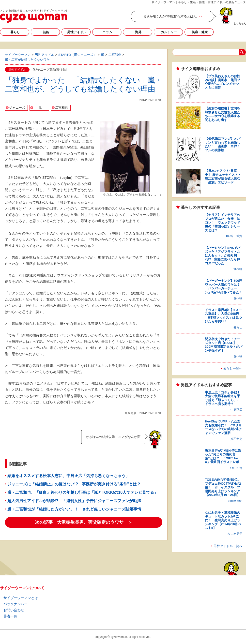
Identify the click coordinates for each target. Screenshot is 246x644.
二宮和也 (61, 108)
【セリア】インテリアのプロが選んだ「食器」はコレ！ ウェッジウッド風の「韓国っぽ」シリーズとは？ (223, 222)
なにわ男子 (235, 534)
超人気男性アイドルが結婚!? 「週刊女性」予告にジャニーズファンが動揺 (74, 501)
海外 (138, 32)
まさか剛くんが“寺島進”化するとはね (170, 16)
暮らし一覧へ (233, 368)
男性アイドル (77, 32)
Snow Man (235, 501)
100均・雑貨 (234, 236)
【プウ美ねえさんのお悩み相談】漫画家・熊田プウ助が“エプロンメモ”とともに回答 (223, 82)
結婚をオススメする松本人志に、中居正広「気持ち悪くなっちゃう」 (68, 476)
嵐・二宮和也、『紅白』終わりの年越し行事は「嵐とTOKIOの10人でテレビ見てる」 (83, 492)
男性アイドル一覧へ (228, 546)
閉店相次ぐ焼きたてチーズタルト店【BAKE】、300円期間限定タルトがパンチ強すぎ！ (224, 345)
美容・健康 (200, 32)
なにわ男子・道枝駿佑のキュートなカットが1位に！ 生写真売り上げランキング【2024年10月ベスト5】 (223, 520)
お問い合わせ (14, 610)
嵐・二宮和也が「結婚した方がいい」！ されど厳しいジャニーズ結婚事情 (74, 509)
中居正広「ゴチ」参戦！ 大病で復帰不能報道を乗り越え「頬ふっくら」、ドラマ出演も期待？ (224, 398)
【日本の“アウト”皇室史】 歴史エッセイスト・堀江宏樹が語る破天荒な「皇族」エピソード (223, 177)
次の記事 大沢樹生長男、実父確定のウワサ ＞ (84, 522)
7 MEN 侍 (236, 468)
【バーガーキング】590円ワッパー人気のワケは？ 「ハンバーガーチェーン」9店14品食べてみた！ (224, 286)
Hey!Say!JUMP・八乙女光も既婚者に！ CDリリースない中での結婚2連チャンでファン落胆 (223, 427)
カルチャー (169, 32)
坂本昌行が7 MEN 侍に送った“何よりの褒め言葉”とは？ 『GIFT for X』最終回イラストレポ (223, 456)
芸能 (46, 32)
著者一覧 (10, 616)
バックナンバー (15, 604)
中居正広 (236, 410)
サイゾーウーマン (34, 16)
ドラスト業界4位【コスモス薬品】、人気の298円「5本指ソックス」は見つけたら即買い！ (223, 316)
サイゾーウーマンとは (21, 598)
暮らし (15, 32)
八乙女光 (236, 439)
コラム (107, 32)
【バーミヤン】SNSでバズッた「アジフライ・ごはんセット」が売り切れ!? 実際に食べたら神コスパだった (223, 255)
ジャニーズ (17, 108)
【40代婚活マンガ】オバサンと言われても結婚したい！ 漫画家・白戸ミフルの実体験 (223, 144)
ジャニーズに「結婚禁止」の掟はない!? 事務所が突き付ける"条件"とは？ (74, 484)
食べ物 (238, 269)
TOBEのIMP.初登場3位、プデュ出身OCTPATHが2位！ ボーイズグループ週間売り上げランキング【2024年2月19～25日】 (223, 487)
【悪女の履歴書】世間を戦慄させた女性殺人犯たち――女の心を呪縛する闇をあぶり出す (223, 114)
